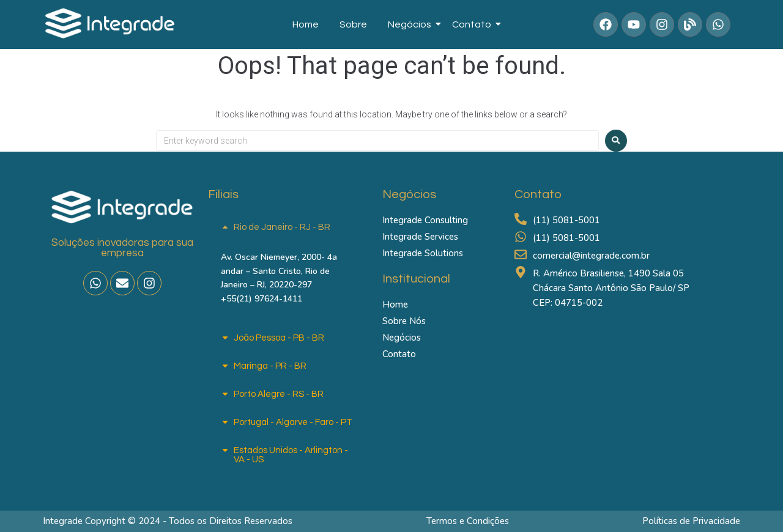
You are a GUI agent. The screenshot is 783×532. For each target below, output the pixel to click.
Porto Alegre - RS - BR (279, 394)
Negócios (412, 24)
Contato (474, 24)
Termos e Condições (468, 521)
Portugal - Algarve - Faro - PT (293, 422)
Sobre (353, 24)
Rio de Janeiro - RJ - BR (282, 227)
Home (306, 24)
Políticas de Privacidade (691, 521)
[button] (289, 227)
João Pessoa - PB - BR (279, 338)
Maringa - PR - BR (270, 366)
